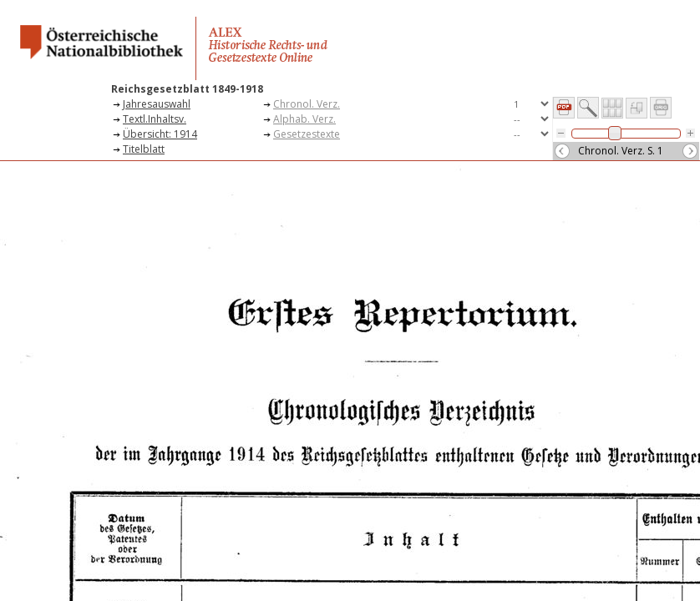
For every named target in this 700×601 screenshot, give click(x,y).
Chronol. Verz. (307, 104)
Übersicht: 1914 (160, 134)
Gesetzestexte (307, 134)
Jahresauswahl (157, 104)
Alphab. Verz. (304, 119)
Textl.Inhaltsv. (155, 119)
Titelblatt (144, 149)
